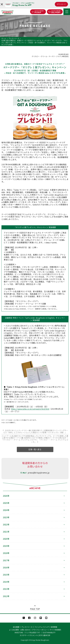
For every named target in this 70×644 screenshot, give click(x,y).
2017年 (6, 560)
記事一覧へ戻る (35, 449)
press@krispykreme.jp (39, 473)
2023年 (6, 517)
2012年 (6, 596)
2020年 (6, 539)
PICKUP (39, 12)
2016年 (6, 568)
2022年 (6, 525)
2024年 (6, 510)
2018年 (6, 553)
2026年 (6, 496)
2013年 (6, 589)
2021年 (6, 532)
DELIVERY (56, 12)
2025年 (6, 503)
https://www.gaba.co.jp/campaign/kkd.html (30, 409)
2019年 (6, 546)
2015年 (6, 575)
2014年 (6, 582)
